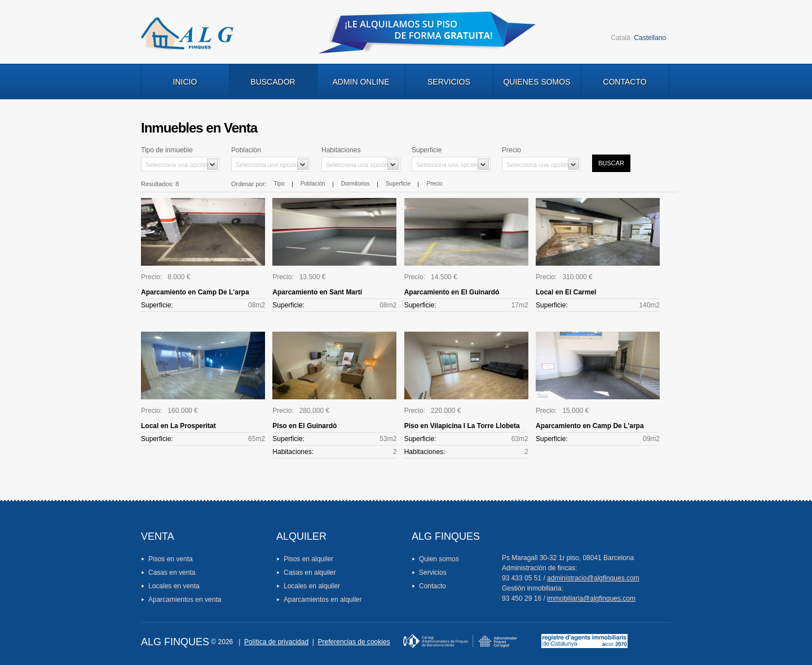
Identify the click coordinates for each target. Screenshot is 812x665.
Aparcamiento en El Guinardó (452, 292)
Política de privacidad (276, 642)
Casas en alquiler (310, 572)
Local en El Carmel (566, 292)
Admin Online (361, 82)
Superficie (398, 184)
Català (621, 38)
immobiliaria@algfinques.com (591, 598)
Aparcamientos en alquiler (323, 600)
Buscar (611, 163)
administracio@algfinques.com (593, 578)
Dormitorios (356, 184)
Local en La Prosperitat (178, 426)
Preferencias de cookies (354, 642)
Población (313, 184)
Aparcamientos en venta (185, 600)
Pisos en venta (171, 559)
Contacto (625, 82)
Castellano (650, 38)
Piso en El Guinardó (304, 426)
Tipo (279, 184)
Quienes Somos (537, 82)
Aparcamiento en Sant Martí (317, 292)
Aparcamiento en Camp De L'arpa (195, 292)
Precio (435, 184)
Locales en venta (174, 586)
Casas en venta (172, 572)
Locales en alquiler (312, 586)
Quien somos (439, 559)
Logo (187, 34)
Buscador (273, 82)
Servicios (449, 82)
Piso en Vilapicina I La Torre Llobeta (462, 426)
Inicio (185, 82)
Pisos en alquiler (308, 559)
